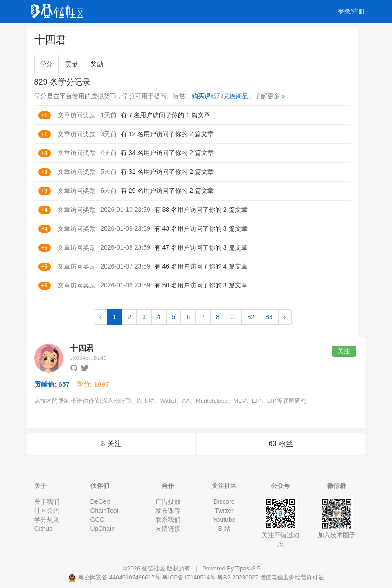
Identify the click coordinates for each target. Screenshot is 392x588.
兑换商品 (236, 96)
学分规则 (47, 520)
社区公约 (47, 511)
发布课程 (168, 511)
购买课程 (204, 96)
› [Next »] (285, 317)
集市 (67, 56)
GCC (97, 520)
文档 (41, 56)
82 (251, 317)
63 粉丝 (281, 444)
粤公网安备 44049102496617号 (115, 577)
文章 (45, 34)
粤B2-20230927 (238, 577)
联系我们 (168, 520)
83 (269, 317)
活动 (208, 34)
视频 (97, 34)
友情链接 (168, 529)
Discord (224, 501)
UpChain (103, 529)
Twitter (224, 511)
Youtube (224, 520)
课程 (123, 34)
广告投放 (168, 501)
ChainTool (104, 511)
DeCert (100, 501)
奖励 (97, 64)
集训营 (153, 34)
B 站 (224, 529)
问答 (71, 34)
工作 (234, 34)
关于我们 (47, 501)
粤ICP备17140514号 (189, 577)
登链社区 (154, 568)
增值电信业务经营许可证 (292, 577)
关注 (344, 351)
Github (43, 529)
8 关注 (111, 444)
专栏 (182, 34)
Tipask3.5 (248, 568)
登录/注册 (351, 11)
